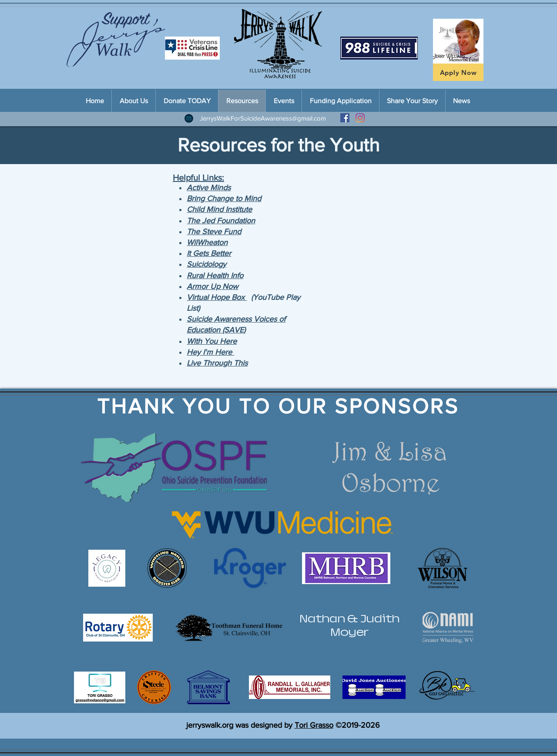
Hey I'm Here (210, 352)
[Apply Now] (458, 72)
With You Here (212, 341)
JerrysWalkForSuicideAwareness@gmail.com (263, 118)
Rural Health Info (215, 276)
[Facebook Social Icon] (345, 118)
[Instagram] (360, 118)
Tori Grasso (314, 725)
